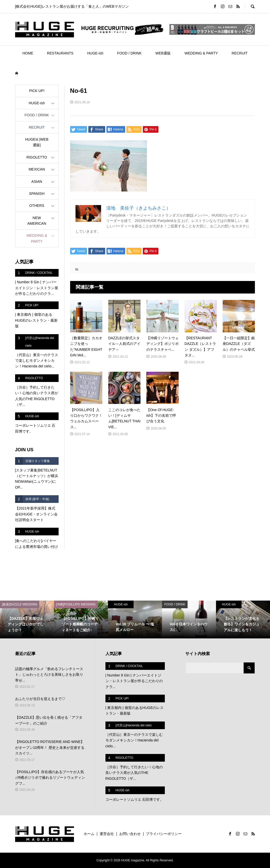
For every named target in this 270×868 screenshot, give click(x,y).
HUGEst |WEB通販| (37, 142)
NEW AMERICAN (37, 221)
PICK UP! (37, 91)
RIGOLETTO (37, 157)
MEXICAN (37, 169)
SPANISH (37, 194)
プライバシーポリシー (164, 834)
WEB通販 (163, 53)
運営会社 (107, 834)
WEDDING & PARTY (201, 53)
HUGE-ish (95, 53)
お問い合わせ (130, 834)
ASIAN (37, 182)
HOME (28, 53)
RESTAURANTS (60, 53)
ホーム (89, 834)
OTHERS (37, 206)
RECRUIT (240, 53)
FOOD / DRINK (129, 53)
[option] (27, 619)
